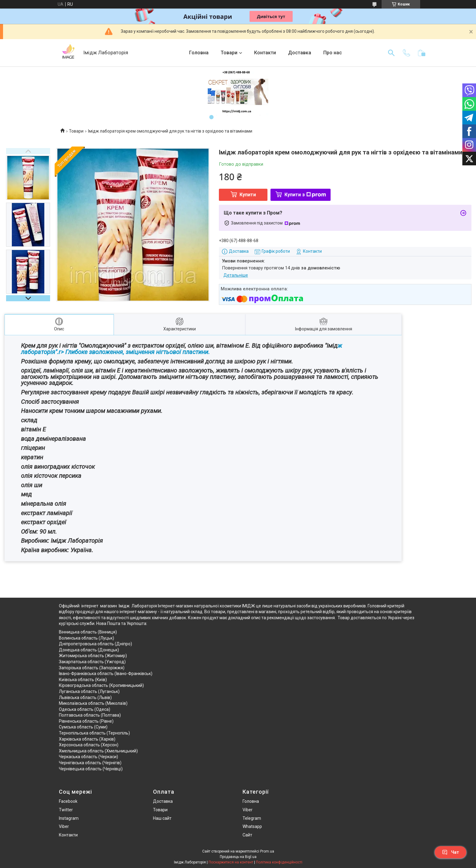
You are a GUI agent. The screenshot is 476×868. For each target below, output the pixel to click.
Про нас (333, 53)
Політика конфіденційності (279, 862)
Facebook (68, 801)
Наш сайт (162, 818)
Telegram (252, 818)
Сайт (247, 835)
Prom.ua (267, 851)
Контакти (265, 53)
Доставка (300, 53)
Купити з (305, 195)
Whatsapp (252, 826)
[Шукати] (391, 53)
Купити (248, 195)
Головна (199, 53)
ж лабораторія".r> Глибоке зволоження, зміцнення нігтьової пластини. (182, 349)
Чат (450, 852)
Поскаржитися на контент (231, 862)
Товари (229, 53)
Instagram (69, 818)
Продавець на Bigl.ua (238, 857)
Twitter (66, 810)
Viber (64, 826)
